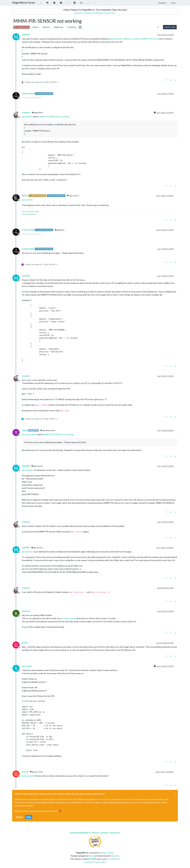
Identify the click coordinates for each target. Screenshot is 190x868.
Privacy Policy (100, 862)
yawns (25, 430)
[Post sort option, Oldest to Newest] (158, 27)
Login (29, 817)
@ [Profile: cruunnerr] (27, 200)
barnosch (26, 611)
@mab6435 (37, 113)
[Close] (174, 794)
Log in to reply (170, 27)
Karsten (115, 856)
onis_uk (25, 772)
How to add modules (29, 214)
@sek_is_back (36, 772)
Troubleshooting (22, 27)
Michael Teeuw (107, 853)
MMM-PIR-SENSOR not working (54, 117)
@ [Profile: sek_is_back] (28, 776)
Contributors (114, 859)
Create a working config (30, 211)
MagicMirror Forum (24, 3)
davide (25, 643)
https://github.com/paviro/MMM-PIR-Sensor (138, 39)
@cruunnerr (73, 196)
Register (20, 817)
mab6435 (26, 35)
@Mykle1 (59, 230)
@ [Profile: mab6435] (27, 117)
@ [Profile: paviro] (113, 39)
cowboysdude (28, 94)
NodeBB (92, 859)
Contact (88, 862)
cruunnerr (26, 113)
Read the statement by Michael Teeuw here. (95, 13)
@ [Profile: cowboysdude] (29, 434)
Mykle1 (25, 196)
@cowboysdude (48, 430)
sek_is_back (27, 666)
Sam (91, 856)
